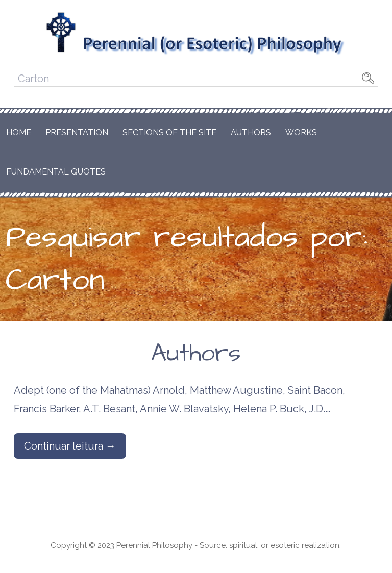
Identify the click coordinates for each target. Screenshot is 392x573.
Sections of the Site (169, 132)
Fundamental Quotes (56, 172)
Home (19, 132)
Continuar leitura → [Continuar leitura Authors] (70, 446)
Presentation (77, 132)
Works (301, 132)
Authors (251, 132)
